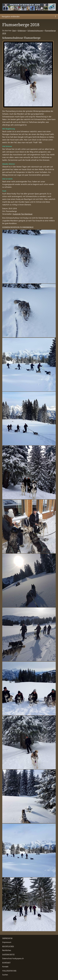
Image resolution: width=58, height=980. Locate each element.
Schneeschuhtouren (35, 31)
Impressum (7, 942)
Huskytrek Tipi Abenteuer (23, 214)
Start (14, 31)
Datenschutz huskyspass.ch (13, 958)
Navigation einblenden (11, 16)
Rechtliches (7, 950)
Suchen (5, 975)
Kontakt (5, 967)
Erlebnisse (22, 31)
